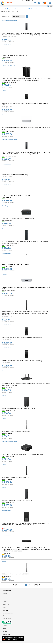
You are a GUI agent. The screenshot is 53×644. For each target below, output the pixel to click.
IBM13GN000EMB (7, 433)
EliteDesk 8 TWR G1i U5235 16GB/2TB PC (16, 56)
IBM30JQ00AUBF (7, 107)
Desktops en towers (20, 9)
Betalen (5, 596)
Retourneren (6, 604)
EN (51, 6)
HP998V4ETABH (7, 553)
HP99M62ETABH (7, 198)
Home (3, 9)
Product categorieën (8, 613)
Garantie (5, 602)
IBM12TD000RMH (7, 479)
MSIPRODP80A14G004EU (9, 37)
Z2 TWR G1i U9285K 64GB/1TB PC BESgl (15, 264)
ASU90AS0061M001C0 (8, 291)
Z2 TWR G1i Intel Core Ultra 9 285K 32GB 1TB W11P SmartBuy (22, 361)
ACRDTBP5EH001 (7, 221)
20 (36, 585)
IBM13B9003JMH (7, 576)
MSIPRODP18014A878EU (9, 82)
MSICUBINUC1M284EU (8, 456)
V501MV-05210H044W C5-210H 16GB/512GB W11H (19, 408)
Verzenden (5, 599)
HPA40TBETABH (7, 340)
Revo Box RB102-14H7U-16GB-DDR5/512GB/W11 (18, 219)
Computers (10, 9)
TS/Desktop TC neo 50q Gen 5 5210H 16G (15, 574)
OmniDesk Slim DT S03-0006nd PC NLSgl (15, 175)
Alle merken (6, 616)
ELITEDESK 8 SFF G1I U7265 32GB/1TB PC (16, 196)
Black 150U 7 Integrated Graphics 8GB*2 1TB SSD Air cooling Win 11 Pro (25, 454)
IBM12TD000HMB (7, 317)
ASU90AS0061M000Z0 (8, 131)
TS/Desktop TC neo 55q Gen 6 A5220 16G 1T (16, 431)
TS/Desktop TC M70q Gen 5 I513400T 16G (16, 477)
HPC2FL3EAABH (7, 527)
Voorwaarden (6, 634)
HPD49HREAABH (7, 177)
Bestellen (5, 593)
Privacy (5, 629)
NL (48, 6)
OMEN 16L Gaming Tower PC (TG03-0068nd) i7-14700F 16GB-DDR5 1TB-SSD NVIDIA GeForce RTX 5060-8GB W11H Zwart (25, 524)
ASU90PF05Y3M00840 (8, 502)
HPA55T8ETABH (7, 58)
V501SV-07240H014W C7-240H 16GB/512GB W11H (19, 500)
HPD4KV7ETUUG (7, 266)
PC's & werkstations (33, 9)
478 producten (6, 16)
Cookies (5, 631)
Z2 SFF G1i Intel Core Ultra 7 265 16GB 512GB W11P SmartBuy (22, 338)
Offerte (4, 607)
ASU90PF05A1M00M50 (8, 245)
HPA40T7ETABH (7, 363)
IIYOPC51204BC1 (7, 387)
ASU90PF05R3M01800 (8, 410)
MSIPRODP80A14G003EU (9, 156)
